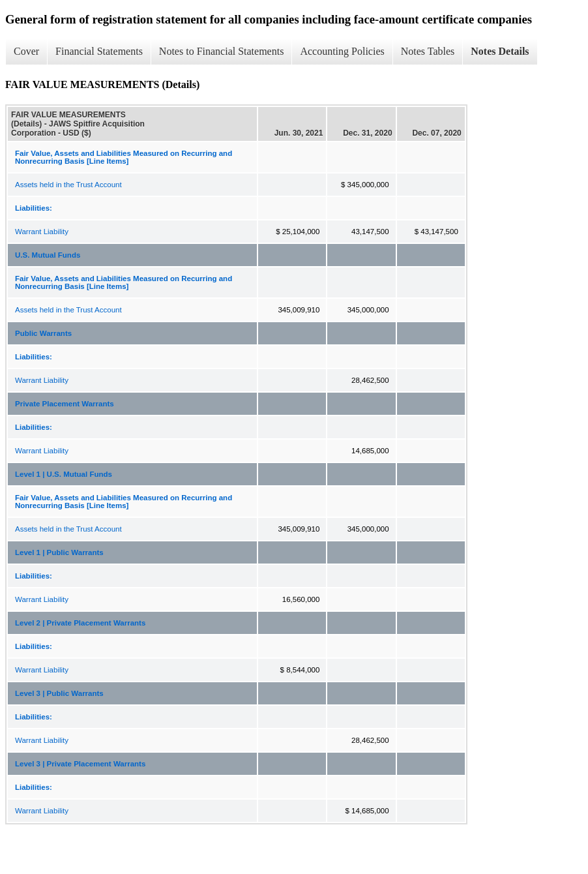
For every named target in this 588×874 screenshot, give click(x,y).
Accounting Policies (342, 51)
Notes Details (500, 51)
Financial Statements (99, 51)
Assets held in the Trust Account (68, 185)
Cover (26, 51)
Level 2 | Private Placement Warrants (80, 623)
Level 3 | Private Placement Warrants (80, 764)
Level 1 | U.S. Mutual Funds (64, 474)
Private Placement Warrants (65, 404)
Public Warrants (43, 333)
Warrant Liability (42, 232)
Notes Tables (428, 51)
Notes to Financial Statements (222, 51)
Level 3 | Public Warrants (59, 693)
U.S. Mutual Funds (48, 255)
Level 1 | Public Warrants (59, 552)
